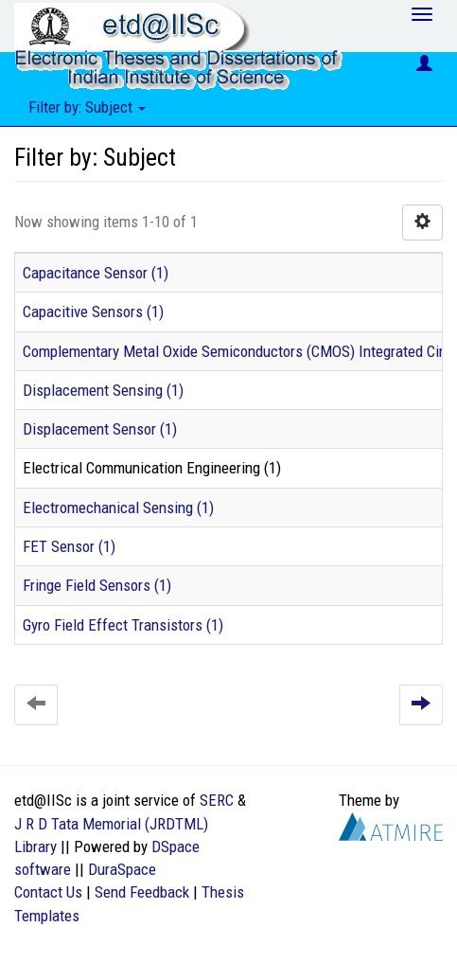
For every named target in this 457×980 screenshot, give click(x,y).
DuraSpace (122, 869)
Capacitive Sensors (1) (93, 312)
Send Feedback (142, 892)
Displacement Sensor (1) (100, 429)
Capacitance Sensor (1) (96, 273)
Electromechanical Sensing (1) (118, 508)
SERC (217, 800)
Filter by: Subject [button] (87, 107)
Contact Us (48, 892)
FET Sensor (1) (69, 546)
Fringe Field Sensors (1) (97, 585)
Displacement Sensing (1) (103, 390)
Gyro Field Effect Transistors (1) (123, 625)
